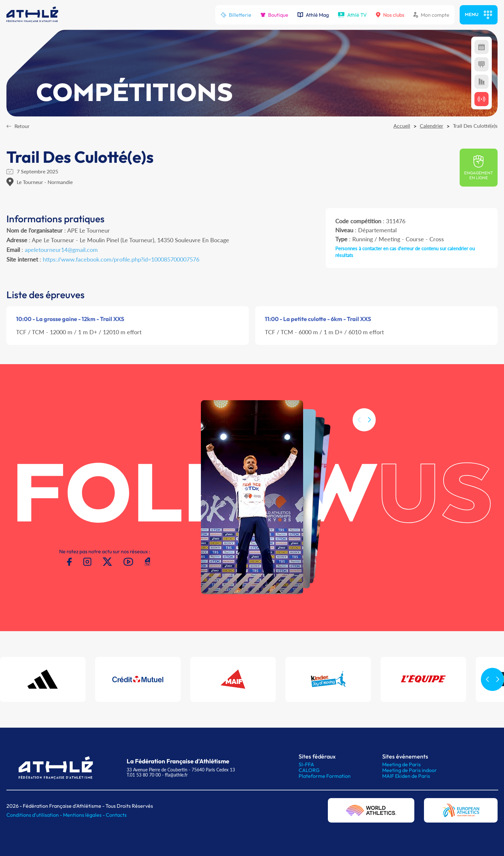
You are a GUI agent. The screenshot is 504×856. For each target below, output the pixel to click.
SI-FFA (306, 764)
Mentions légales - (84, 815)
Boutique (274, 15)
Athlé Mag (313, 15)
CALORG (309, 770)
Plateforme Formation (325, 776)
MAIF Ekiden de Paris (406, 776)
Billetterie (236, 15)
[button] (369, 432)
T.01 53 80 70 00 (144, 775)
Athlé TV (352, 15)
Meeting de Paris (401, 764)
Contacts (116, 815)
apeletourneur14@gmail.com (61, 250)
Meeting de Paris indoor (410, 770)
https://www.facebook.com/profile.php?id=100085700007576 (121, 259)
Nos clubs (390, 15)
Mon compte (431, 15)
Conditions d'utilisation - (35, 815)
